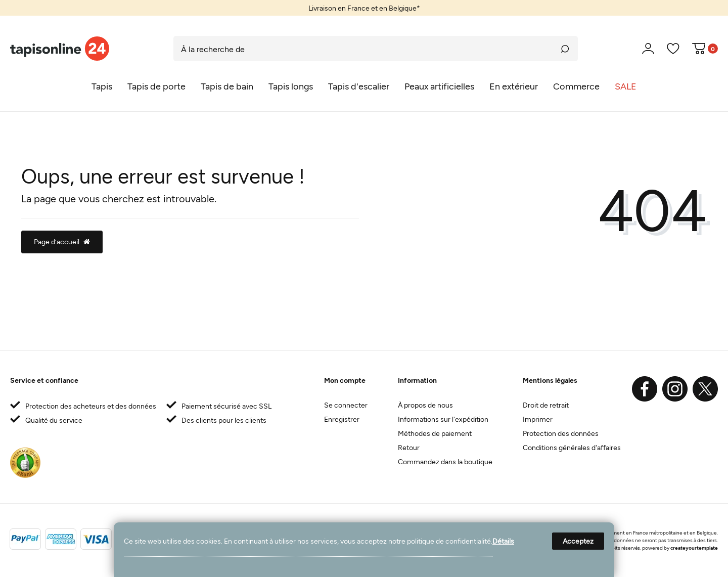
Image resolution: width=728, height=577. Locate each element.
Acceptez (578, 541)
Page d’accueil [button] (62, 241)
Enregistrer (342, 419)
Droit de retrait (546, 405)
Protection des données (561, 433)
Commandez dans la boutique (445, 461)
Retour (409, 447)
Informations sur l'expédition (443, 419)
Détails (503, 541)
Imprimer (538, 419)
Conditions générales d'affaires (572, 447)
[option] (364, 8)
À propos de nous (425, 405)
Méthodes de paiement (435, 433)
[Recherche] (565, 49)
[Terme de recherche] (363, 49)
